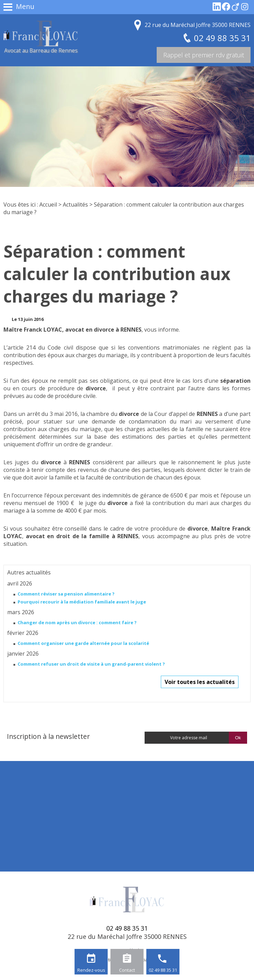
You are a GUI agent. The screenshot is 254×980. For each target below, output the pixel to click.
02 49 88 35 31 (163, 970)
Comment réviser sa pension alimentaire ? (66, 594)
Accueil (48, 204)
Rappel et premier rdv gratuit (204, 55)
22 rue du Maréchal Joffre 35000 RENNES (198, 25)
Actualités (75, 204)
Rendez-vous (91, 970)
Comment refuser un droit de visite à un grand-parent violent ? (91, 664)
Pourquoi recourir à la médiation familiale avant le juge (82, 602)
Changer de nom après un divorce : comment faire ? (77, 622)
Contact (127, 970)
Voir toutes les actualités (200, 682)
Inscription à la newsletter (48, 736)
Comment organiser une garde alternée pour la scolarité (83, 643)
